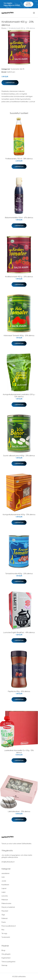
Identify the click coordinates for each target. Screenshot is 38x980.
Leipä (3, 892)
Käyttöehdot (6, 958)
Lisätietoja (10, 83)
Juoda (4, 881)
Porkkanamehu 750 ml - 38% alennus (19, 159)
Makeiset (5, 900)
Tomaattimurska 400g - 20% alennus (19, 574)
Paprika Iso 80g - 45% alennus (19, 691)
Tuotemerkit (15, 69)
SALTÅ (22, 69)
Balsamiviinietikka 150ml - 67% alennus (19, 218)
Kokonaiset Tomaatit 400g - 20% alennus (19, 335)
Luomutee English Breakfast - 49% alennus (19, 632)
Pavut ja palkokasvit (9, 926)
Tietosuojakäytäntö (8, 962)
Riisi (3, 930)
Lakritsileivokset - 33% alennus (19, 811)
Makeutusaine (6, 903)
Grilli (3, 877)
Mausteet (5, 911)
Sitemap (4, 965)
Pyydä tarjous (28, 4)
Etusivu (4, 28)
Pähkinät (5, 918)
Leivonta (5, 896)
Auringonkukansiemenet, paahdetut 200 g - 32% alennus (19, 395)
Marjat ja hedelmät (8, 907)
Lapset (4, 888)
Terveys (4, 933)
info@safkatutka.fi (8, 862)
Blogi (3, 950)
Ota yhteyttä (6, 954)
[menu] (34, 13)
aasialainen (5, 873)
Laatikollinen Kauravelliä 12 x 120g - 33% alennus (19, 751)
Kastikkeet (5, 885)
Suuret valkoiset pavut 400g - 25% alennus (19, 456)
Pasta (4, 922)
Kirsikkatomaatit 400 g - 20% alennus (19, 277)
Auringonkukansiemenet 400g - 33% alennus (19, 514)
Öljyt (3, 915)
